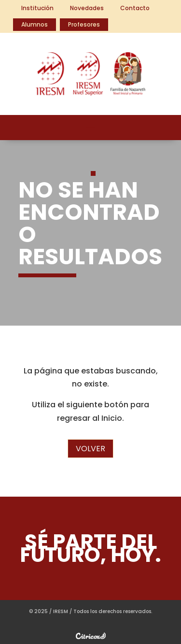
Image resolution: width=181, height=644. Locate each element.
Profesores (84, 24)
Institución (37, 8)
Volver (90, 449)
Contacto (135, 8)
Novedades (87, 8)
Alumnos (35, 24)
